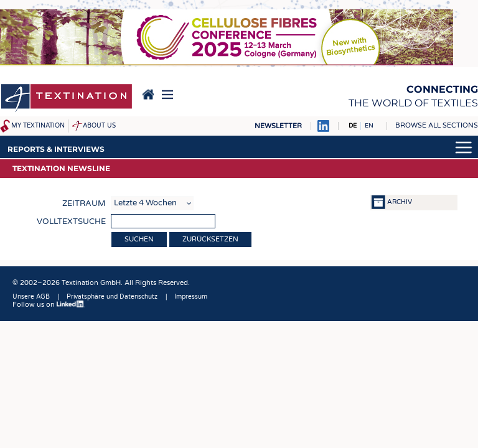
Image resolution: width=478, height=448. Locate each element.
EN (369, 126)
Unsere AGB (31, 297)
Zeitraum (84, 203)
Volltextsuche (71, 222)
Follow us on (49, 305)
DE (353, 126)
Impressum (191, 297)
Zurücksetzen (210, 239)
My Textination (38, 126)
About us (99, 126)
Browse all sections (437, 125)
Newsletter (278, 126)
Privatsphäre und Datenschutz (112, 297)
